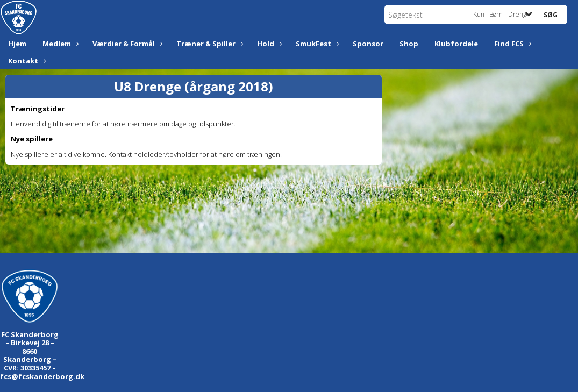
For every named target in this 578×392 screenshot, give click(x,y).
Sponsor (368, 44)
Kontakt (26, 61)
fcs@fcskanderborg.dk (42, 376)
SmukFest (316, 44)
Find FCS (512, 44)
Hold (268, 44)
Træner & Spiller (209, 44)
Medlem (59, 44)
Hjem (17, 44)
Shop (409, 44)
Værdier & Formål (126, 44)
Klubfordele (456, 44)
